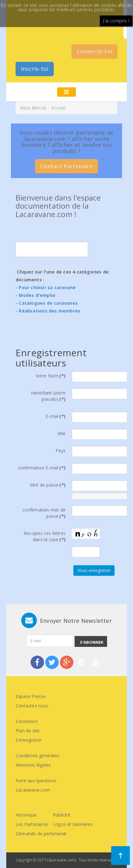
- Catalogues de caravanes (47, 303)
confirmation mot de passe (44, 513)
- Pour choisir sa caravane (46, 287)
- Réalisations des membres (48, 311)
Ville (62, 433)
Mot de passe (48, 485)
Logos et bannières (73, 824)
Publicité (62, 815)
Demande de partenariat (41, 834)
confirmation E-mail (42, 468)
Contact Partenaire (66, 166)
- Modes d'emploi (35, 295)
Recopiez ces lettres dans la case (45, 536)
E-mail (56, 416)
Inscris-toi (35, 69)
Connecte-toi (94, 51)
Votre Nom (51, 376)
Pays (61, 451)
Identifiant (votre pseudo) (48, 396)
